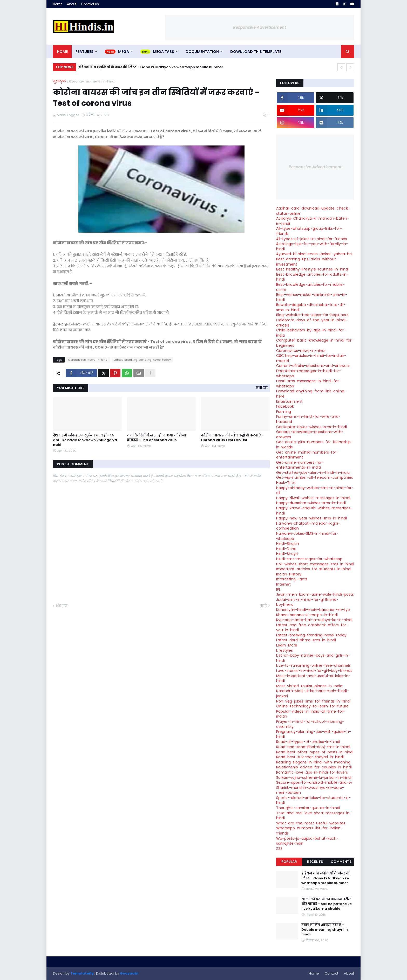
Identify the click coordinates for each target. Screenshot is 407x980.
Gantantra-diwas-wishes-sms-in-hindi (311, 427)
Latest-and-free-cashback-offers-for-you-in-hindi (312, 628)
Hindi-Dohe (286, 549)
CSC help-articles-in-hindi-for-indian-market (311, 358)
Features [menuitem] (84, 52)
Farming (284, 412)
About (72, 4)
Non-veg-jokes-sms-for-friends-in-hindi (313, 701)
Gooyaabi (129, 973)
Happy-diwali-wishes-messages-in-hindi (313, 498)
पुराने (263, 606)
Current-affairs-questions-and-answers (313, 366)
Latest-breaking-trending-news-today (142, 360)
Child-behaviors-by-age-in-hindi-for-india (311, 333)
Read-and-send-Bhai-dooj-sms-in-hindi (313, 747)
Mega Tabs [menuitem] (164, 52)
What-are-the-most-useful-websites (311, 823)
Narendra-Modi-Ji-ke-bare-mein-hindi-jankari (313, 693)
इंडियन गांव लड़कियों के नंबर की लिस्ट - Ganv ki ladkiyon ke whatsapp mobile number (151, 67)
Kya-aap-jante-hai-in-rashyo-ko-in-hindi (314, 620)
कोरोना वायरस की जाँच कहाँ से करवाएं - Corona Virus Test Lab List (232, 438)
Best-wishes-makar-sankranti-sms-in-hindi (312, 297)
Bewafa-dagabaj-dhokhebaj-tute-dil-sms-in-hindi (311, 307)
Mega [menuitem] (124, 52)
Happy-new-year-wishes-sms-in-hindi (311, 518)
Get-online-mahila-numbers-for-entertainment (307, 455)
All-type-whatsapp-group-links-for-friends (309, 231)
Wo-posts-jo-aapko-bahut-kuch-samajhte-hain (307, 841)
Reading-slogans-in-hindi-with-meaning (313, 762)
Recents (315, 862)
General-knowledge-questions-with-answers (310, 434)
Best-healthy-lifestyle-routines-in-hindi (312, 269)
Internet (283, 584)
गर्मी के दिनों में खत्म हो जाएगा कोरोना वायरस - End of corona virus (157, 438)
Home (58, 4)
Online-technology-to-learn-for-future (312, 706)
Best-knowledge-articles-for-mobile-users (310, 287)
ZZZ (279, 849)
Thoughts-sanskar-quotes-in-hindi (308, 808)
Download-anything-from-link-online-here (311, 394)
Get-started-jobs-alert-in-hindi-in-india (313, 472)
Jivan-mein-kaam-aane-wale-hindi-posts (315, 594)
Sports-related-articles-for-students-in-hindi (313, 800)
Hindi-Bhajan (288, 544)
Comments (341, 862)
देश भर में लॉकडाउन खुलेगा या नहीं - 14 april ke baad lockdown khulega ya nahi (85, 440)
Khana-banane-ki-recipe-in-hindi (307, 615)
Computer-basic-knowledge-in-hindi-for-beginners (315, 343)
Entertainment (289, 401)
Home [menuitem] (62, 52)
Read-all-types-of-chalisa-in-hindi (308, 742)
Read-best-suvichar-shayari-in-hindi (310, 757)
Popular (289, 862)
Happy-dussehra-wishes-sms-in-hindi (311, 503)
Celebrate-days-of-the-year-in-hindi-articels (312, 323)
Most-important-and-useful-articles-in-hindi (313, 678)
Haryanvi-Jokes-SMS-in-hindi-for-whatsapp (307, 536)
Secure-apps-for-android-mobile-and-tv (314, 782)
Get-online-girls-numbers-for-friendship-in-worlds (314, 444)
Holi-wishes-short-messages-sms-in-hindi (315, 564)
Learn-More (287, 645)
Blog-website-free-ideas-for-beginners (312, 315)
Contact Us (90, 4)
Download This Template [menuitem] (256, 52)
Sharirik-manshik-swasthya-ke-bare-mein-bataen (310, 790)
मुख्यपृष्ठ (59, 81)
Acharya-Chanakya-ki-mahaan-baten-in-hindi (313, 221)
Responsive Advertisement (260, 27)
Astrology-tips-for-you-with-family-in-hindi (312, 246)
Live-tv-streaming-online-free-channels (313, 665)
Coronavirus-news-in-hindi (92, 81)
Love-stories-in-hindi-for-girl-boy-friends (314, 671)
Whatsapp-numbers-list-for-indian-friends (309, 831)
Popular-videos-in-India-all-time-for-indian (311, 714)
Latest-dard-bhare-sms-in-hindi (306, 640)
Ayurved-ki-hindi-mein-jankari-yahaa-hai (314, 254)
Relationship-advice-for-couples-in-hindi (314, 767)
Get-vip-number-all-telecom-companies (315, 477)
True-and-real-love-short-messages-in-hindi (314, 816)
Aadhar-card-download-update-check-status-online (313, 211)
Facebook (285, 406)
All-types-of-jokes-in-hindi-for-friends (312, 239)
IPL (278, 589)
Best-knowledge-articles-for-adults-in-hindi (312, 277)
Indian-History (289, 574)
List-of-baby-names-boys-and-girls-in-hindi (313, 658)
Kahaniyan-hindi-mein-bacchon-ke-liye (313, 610)
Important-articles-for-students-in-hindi (314, 569)
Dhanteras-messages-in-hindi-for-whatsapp (309, 373)
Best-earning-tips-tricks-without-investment (307, 262)
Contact (331, 973)
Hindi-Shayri (287, 554)
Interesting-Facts (292, 579)
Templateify (82, 973)
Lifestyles (284, 650)
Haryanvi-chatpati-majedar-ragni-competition (308, 526)
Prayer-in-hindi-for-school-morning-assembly (310, 724)
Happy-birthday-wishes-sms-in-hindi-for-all (315, 490)
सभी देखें (262, 388)
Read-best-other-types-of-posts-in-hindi (315, 752)
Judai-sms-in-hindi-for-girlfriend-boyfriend (307, 602)
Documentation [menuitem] (202, 52)
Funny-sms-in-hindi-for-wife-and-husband (308, 419)
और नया (62, 606)
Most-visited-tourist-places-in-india (309, 686)
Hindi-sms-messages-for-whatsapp (309, 559)
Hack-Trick (286, 483)
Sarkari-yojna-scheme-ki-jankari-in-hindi (314, 777)
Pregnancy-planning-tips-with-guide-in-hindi (314, 734)
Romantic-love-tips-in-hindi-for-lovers (312, 772)
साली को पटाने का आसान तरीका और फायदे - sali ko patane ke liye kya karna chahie (327, 904)
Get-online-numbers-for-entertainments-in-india (300, 465)
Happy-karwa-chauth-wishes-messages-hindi (314, 511)
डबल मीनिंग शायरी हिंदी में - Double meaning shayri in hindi (325, 930)
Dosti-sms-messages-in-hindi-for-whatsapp (308, 384)
